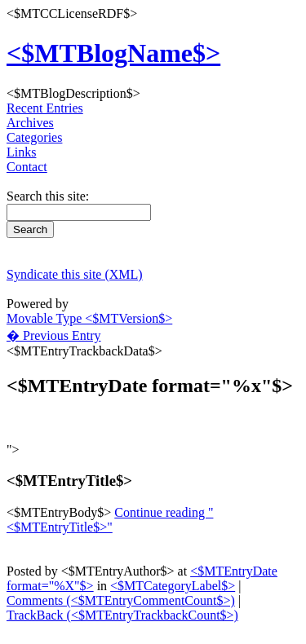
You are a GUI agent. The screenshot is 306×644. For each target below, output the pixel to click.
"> (13, 450)
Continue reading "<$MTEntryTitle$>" (110, 520)
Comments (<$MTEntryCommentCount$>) (121, 600)
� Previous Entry (54, 335)
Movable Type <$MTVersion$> (89, 318)
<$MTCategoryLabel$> (173, 586)
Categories (34, 137)
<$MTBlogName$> (113, 53)
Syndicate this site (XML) (75, 274)
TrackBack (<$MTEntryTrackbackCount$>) (122, 615)
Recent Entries (45, 108)
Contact (27, 167)
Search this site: (48, 196)
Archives (30, 123)
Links (21, 152)
